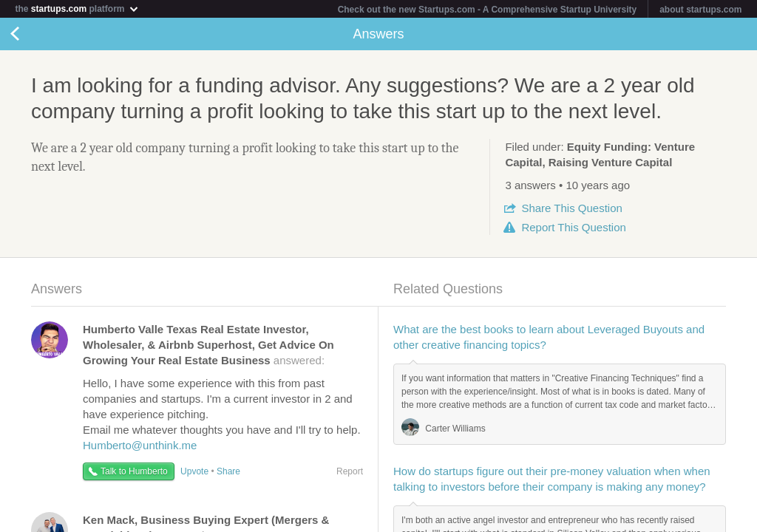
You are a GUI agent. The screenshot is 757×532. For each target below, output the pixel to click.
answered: (208, 345)
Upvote (194, 471)
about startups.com (700, 10)
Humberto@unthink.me (140, 445)
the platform (77, 8)
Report (573, 227)
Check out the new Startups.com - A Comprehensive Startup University (488, 10)
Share (571, 208)
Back (30, 34)
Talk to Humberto (134, 471)
